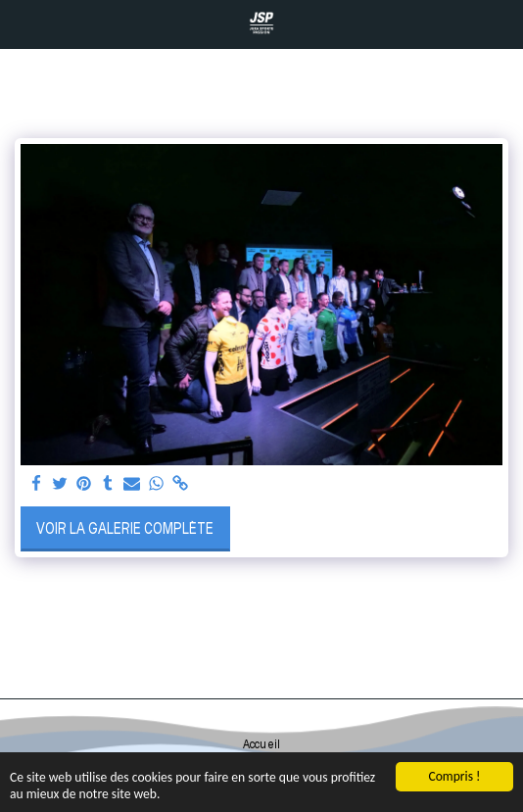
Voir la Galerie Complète (125, 528)
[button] (22, 24)
